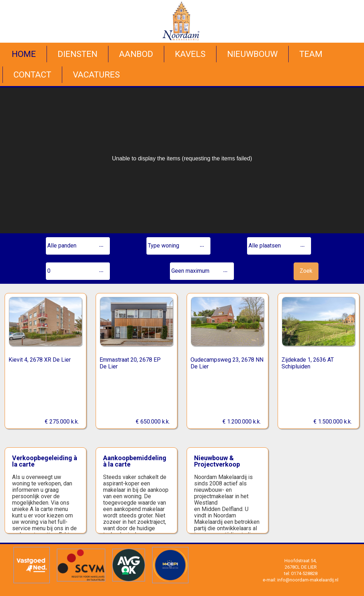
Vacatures (96, 75)
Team (311, 54)
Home (24, 54)
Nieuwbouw (252, 54)
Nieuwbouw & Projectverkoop (217, 461)
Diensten (77, 54)
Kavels (190, 54)
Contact (32, 75)
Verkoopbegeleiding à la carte (45, 461)
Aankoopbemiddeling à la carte (135, 461)
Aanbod (136, 54)
